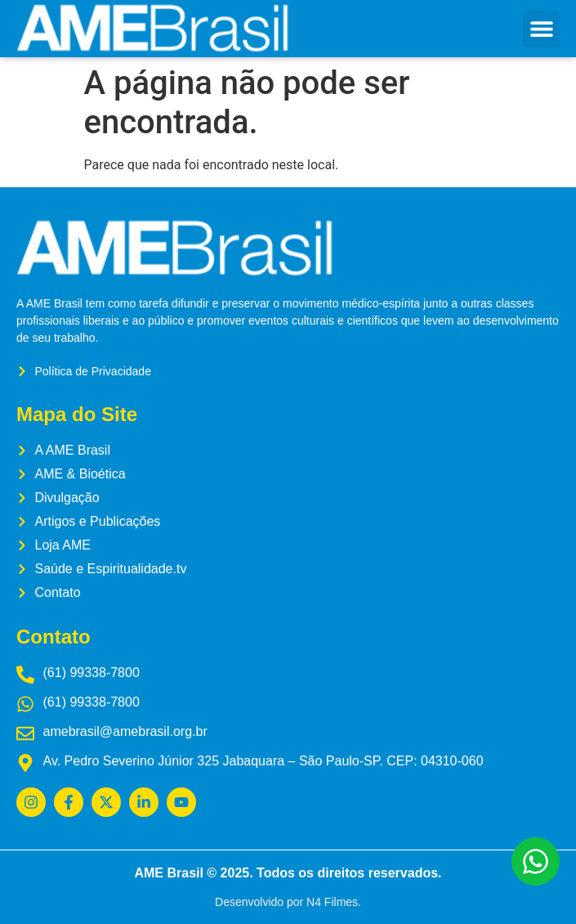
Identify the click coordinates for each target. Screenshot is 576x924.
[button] (541, 29)
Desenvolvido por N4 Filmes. (288, 902)
